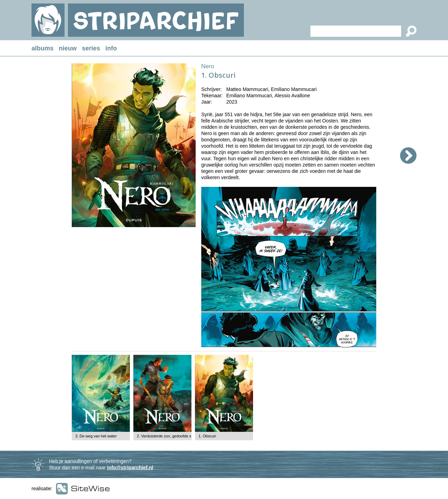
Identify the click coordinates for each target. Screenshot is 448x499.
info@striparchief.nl (130, 468)
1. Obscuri (207, 436)
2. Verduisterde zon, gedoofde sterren (169, 436)
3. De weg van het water (96, 436)
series (91, 48)
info (111, 48)
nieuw (68, 48)
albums (43, 48)
